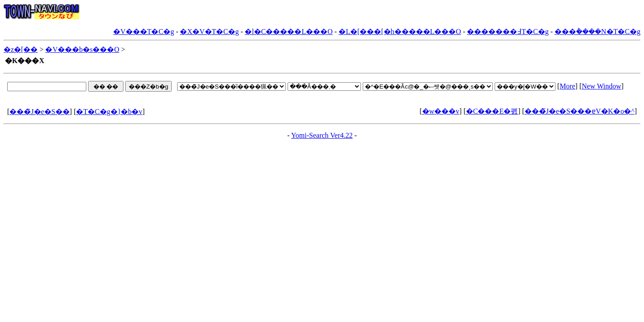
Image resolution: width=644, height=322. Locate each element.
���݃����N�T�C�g (597, 32)
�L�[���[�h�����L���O (400, 32)
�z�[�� (21, 49)
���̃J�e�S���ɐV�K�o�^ (580, 111)
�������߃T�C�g (508, 32)
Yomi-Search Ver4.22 (322, 135)
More (567, 86)
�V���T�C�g (144, 32)
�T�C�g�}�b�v (109, 112)
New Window (602, 86)
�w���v (441, 111)
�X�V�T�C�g (209, 32)
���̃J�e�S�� (39, 112)
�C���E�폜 (492, 111)
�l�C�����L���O (288, 32)
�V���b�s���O (82, 49)
